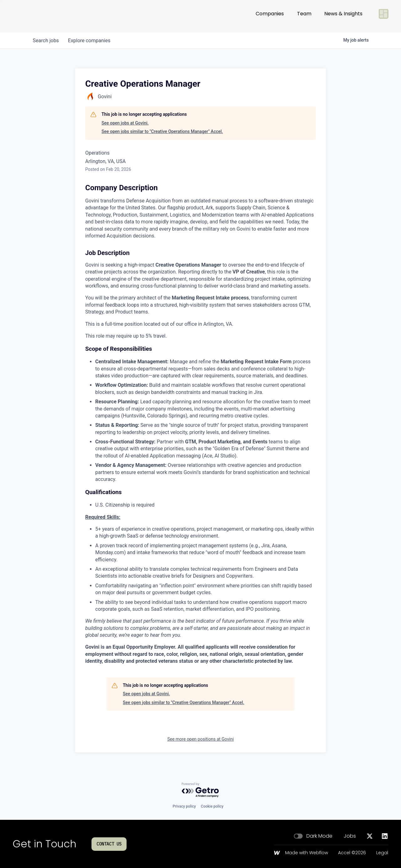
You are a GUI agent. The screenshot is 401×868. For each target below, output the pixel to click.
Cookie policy (212, 806)
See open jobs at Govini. (125, 123)
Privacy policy (184, 806)
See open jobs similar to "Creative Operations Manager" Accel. (162, 131)
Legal (382, 853)
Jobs (350, 836)
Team (304, 16)
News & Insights (343, 16)
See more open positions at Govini (200, 739)
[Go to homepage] (33, 16)
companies (90, 41)
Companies (270, 16)
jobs (46, 41)
